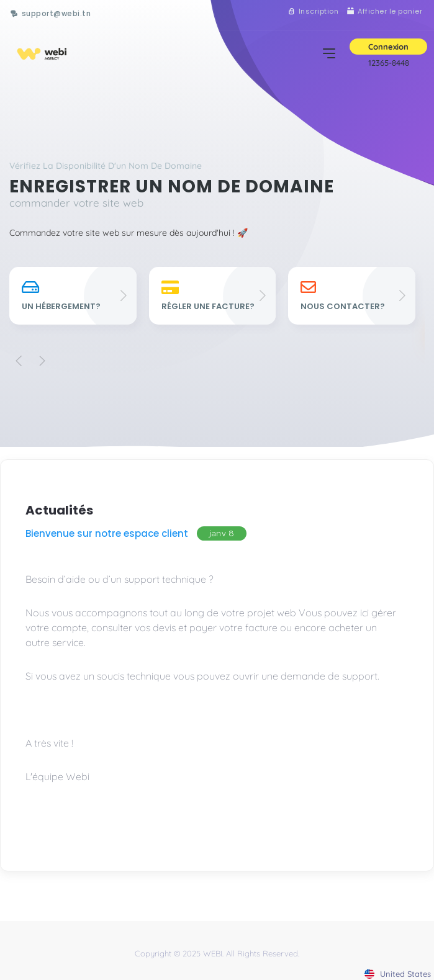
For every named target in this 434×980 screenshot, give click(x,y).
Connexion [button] (388, 47)
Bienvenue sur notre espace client (107, 533)
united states (398, 974)
